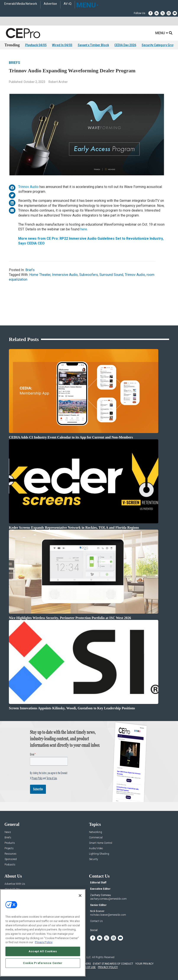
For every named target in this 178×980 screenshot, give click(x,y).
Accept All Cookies (43, 951)
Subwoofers (89, 275)
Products (10, 843)
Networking (95, 832)
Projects (9, 848)
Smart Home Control (101, 843)
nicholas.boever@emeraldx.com (108, 915)
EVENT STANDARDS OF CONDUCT (113, 964)
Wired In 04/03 (62, 45)
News (8, 832)
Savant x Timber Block (93, 45)
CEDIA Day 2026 (125, 45)
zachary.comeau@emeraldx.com (108, 899)
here (84, 229)
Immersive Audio (65, 275)
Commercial (96, 838)
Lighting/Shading (99, 854)
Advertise (50, 4)
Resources (11, 854)
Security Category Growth (160, 45)
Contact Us (96, 921)
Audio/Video (96, 848)
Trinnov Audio (28, 187)
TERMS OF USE (87, 967)
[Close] (80, 896)
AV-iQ (68, 4)
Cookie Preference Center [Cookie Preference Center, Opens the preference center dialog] (43, 963)
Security (94, 859)
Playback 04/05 (36, 45)
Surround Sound (111, 275)
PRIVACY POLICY (108, 967)
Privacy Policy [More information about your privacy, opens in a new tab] (44, 942)
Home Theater (40, 275)
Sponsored (11, 859)
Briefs (15, 63)
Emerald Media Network (21, 4)
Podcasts (10, 865)
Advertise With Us (15, 884)
